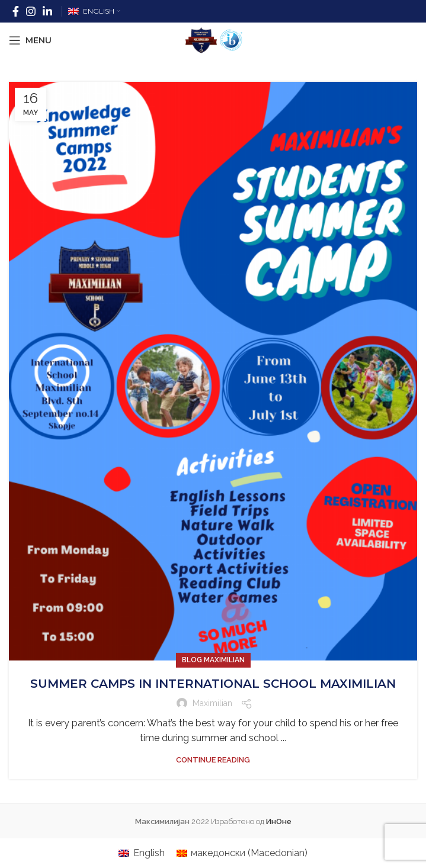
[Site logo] (213, 39)
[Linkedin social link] (47, 11)
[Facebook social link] (16, 11)
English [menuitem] (149, 853)
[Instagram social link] (31, 11)
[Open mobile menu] (30, 40)
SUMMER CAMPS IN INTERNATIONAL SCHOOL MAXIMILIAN (213, 684)
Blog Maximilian (213, 660)
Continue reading (213, 760)
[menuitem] (141, 853)
